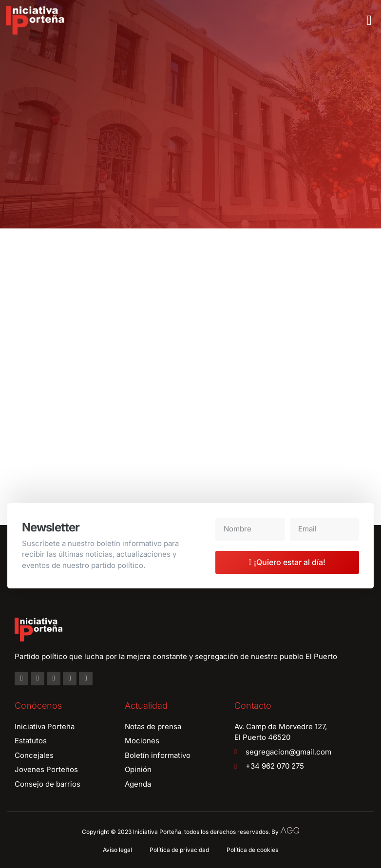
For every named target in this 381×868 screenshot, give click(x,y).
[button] (369, 20)
